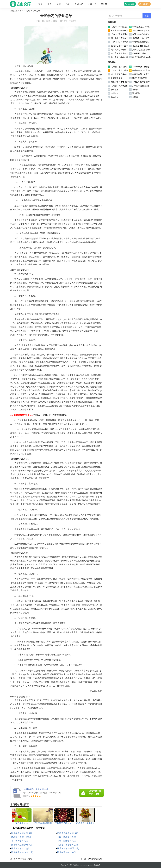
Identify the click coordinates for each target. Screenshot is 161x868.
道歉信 (135, 90)
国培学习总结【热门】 (67, 852)
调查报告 (136, 93)
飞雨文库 (76, 865)
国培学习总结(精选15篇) (68, 848)
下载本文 (72, 21)
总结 (59, 4)
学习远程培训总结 (95, 859)
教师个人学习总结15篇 (67, 833)
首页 (40, 4)
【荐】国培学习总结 (66, 841)
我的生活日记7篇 (140, 78)
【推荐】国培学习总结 (67, 845)
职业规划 (115, 90)
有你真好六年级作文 (119, 31)
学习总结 (36, 11)
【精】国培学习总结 (66, 837)
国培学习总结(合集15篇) (22, 852)
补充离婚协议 (117, 78)
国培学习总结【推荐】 (22, 837)
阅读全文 (64, 21)
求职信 (135, 97)
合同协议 (79, 4)
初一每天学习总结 (20, 841)
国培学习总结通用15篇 (22, 833)
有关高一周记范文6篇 (141, 70)
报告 (49, 4)
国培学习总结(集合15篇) (22, 845)
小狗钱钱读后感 (139, 53)
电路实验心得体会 (119, 50)
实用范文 (105, 4)
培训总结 (115, 93)
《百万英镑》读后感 (141, 31)
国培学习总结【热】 (21, 848)
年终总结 (115, 97)
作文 (68, 4)
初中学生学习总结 (25, 859)
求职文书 (92, 4)
